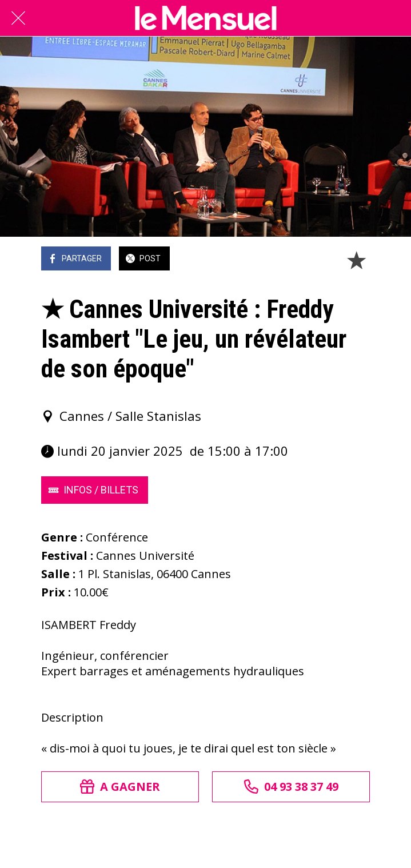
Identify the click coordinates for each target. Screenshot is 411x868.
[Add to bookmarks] (356, 260)
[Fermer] (18, 18)
